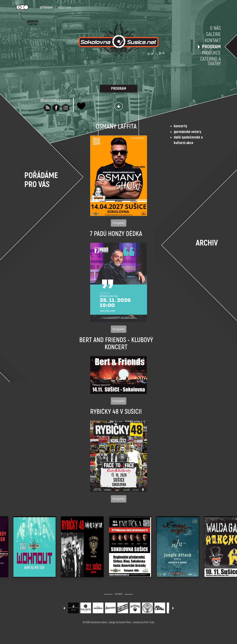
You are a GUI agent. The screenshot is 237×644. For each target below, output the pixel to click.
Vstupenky (119, 223)
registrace (64, 7)
